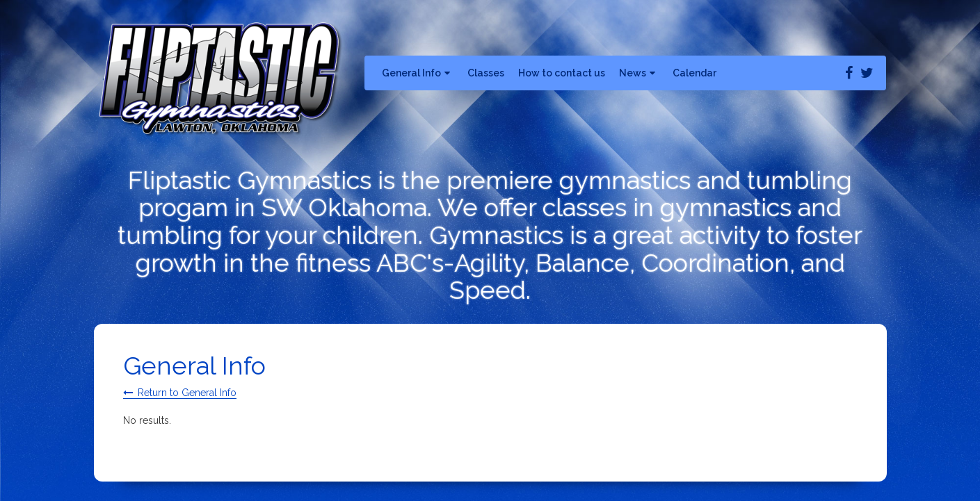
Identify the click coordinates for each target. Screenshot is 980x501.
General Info (418, 73)
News (639, 73)
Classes (486, 73)
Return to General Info (187, 393)
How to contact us (562, 73)
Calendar (694, 73)
